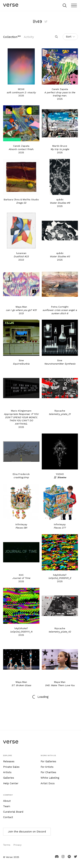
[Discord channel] (57, 858)
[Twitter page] (76, 858)
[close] (74, 5)
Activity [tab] (29, 37)
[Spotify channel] (69, 858)
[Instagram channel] (63, 858)
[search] (65, 5)
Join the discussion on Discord (27, 832)
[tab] (12, 37)
